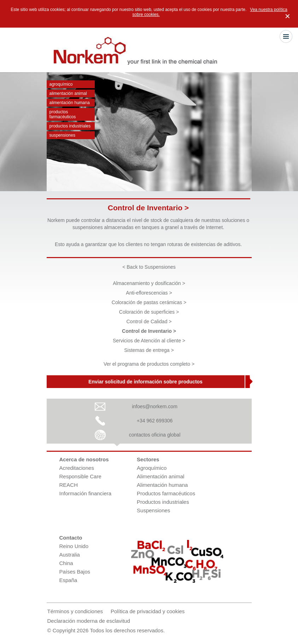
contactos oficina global (155, 435)
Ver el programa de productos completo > (149, 364)
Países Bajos (75, 572)
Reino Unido (74, 546)
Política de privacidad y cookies (148, 611)
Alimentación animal (68, 93)
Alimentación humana (70, 103)
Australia (70, 555)
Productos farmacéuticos (63, 114)
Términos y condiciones (75, 611)
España (68, 580)
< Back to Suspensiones (149, 267)
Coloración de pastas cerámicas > (149, 302)
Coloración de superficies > (149, 312)
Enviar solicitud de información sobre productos (145, 382)
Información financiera (86, 493)
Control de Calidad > (149, 321)
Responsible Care (80, 476)
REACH (69, 485)
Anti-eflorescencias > (149, 293)
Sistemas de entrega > (149, 350)
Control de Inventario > (149, 331)
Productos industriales (70, 126)
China (66, 563)
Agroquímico (61, 84)
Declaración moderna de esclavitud (89, 621)
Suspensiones (62, 135)
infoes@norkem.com (155, 406)
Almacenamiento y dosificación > (149, 283)
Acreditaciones (77, 468)
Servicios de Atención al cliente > (149, 341)
